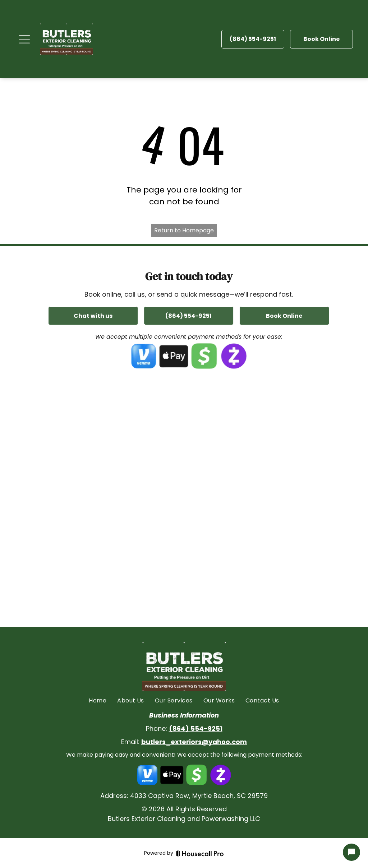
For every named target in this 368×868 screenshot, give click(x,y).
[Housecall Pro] (200, 853)
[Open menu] (24, 39)
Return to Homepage (184, 230)
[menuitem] (98, 701)
